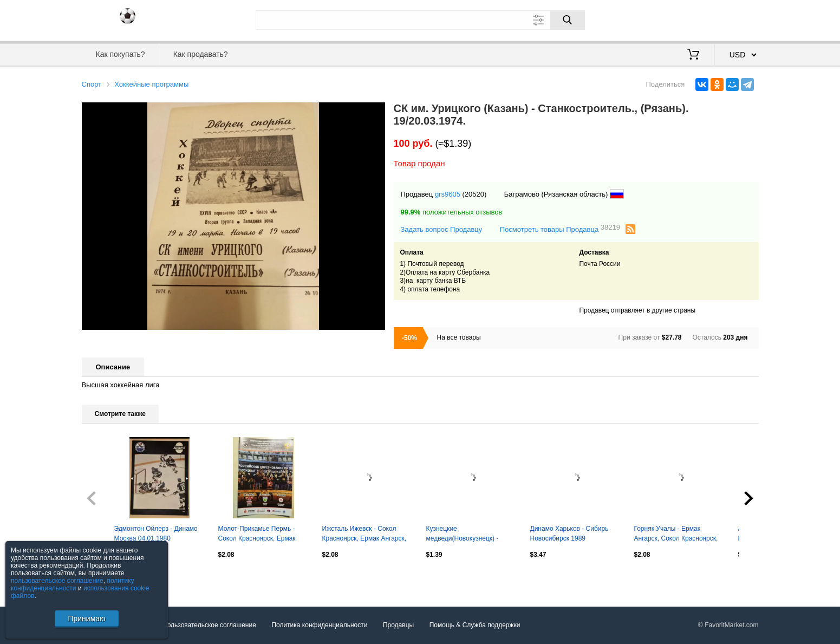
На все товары (459, 337)
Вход (695, 19)
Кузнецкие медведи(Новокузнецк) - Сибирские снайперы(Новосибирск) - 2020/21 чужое (465, 535)
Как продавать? (201, 54)
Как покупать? (120, 54)
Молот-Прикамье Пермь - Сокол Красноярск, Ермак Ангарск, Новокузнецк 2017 (259, 535)
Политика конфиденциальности (319, 625)
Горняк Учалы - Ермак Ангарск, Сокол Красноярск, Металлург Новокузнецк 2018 (678, 535)
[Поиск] (568, 20)
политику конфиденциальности (73, 584)
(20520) (475, 194)
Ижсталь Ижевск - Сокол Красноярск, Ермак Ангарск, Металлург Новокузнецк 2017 (366, 535)
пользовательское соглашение (57, 581)
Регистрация (737, 19)
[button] (375, 112)
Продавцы (398, 625)
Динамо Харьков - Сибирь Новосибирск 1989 (569, 534)
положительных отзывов (452, 212)
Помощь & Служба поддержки (475, 625)
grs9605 (448, 194)
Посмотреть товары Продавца (560, 229)
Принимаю (86, 619)
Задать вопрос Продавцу (442, 229)
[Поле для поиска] (420, 20)
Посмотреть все (106, 578)
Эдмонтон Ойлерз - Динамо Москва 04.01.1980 (156, 534)
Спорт (92, 84)
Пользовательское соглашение (209, 625)
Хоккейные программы (151, 84)
